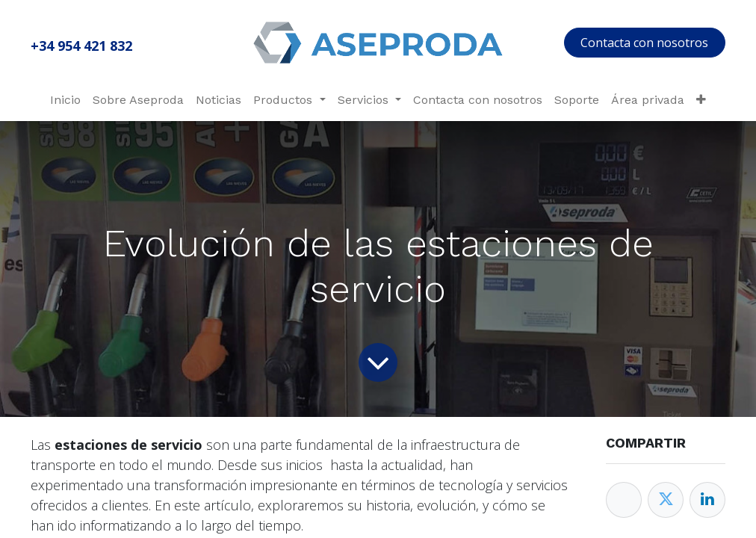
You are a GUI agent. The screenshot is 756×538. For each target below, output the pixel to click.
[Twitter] (666, 500)
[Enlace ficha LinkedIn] (707, 500)
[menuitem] (65, 100)
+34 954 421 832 (81, 46)
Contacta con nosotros (644, 43)
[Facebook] (624, 500)
